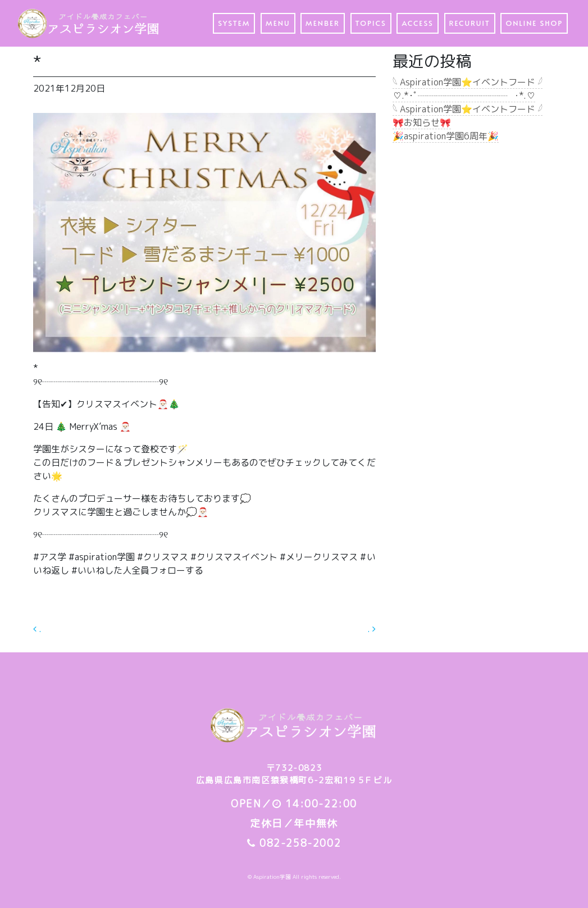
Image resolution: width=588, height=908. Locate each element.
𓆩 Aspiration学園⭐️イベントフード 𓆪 (468, 82)
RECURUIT (470, 23)
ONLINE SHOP (534, 23)
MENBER (323, 23)
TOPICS (371, 23)
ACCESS (418, 23)
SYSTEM (234, 23)
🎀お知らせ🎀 (422, 122)
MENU (278, 23)
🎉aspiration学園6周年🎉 (446, 136)
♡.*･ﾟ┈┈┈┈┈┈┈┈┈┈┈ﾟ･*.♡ (464, 96)
